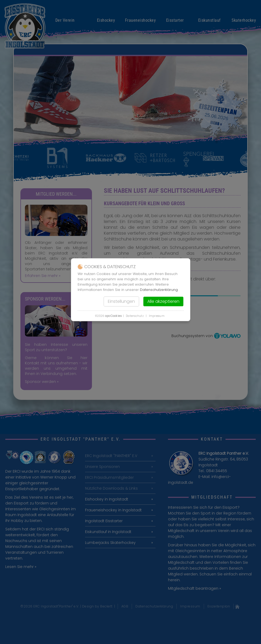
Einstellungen (121, 301)
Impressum (157, 316)
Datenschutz (135, 316)
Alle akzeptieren (163, 301)
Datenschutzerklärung (159, 290)
